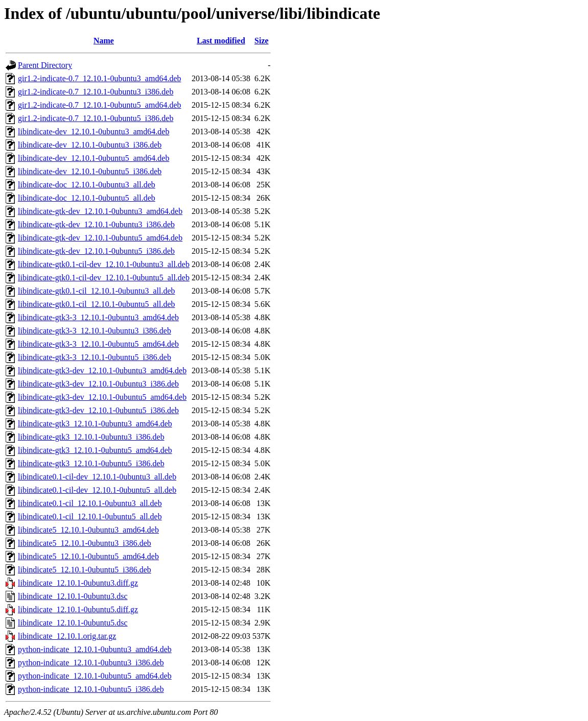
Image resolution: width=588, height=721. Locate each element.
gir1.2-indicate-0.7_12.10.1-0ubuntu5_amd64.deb (100, 105)
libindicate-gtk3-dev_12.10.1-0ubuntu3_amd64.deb (102, 370)
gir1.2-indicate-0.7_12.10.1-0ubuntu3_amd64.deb (100, 78)
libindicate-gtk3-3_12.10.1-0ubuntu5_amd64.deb (98, 344)
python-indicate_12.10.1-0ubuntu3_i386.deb (91, 663)
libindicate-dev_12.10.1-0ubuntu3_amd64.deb (93, 131)
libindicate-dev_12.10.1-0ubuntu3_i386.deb (90, 145)
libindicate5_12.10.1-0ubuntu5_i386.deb (85, 570)
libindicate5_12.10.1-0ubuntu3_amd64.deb (88, 530)
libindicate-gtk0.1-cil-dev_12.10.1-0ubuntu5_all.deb (104, 278)
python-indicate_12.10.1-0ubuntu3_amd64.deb (95, 649)
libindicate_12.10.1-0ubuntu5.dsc (73, 623)
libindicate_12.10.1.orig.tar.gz (67, 636)
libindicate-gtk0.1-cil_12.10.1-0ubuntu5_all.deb (97, 304)
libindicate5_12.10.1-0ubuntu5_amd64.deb (88, 556)
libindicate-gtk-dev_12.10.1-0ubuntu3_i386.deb (96, 224)
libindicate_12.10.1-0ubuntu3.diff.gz (78, 583)
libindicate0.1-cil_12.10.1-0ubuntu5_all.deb (90, 516)
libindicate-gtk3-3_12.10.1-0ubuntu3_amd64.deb (98, 317)
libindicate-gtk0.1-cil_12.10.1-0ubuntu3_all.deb (97, 291)
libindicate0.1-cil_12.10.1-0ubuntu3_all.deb (90, 503)
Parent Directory (45, 65)
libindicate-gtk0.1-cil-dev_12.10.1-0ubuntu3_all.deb (104, 264)
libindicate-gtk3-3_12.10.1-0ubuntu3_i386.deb (95, 331)
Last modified (221, 41)
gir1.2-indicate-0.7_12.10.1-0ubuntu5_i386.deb (96, 118)
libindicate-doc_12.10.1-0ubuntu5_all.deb (87, 198)
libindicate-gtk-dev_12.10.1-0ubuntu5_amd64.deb (100, 238)
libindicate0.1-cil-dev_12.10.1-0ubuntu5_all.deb (97, 490)
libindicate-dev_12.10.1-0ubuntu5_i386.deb (90, 171)
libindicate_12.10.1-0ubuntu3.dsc (73, 596)
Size (262, 41)
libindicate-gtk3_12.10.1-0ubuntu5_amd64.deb (95, 450)
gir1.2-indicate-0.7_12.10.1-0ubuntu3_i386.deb (96, 92)
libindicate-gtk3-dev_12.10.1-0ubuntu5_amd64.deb (102, 397)
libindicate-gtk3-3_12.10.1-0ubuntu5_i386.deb (95, 357)
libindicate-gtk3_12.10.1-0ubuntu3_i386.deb (91, 437)
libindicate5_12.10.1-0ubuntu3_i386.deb (85, 543)
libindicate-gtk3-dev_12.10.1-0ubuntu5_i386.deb (98, 410)
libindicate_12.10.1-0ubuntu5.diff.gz (78, 609)
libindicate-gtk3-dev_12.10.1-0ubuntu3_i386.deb (98, 384)
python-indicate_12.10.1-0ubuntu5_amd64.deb (95, 676)
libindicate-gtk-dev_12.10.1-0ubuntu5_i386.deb (96, 251)
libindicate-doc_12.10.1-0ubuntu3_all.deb (87, 185)
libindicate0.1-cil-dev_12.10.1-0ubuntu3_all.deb (97, 477)
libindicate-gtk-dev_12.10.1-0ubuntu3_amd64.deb (100, 211)
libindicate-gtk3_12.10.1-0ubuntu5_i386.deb (91, 463)
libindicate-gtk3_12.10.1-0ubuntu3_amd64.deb (95, 424)
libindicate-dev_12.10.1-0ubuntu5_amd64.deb (93, 158)
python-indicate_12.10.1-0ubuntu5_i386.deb (91, 689)
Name (104, 41)
